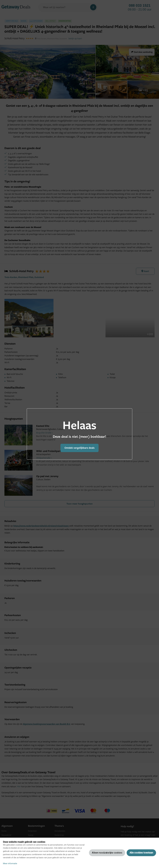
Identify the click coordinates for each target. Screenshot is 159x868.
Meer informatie (10, 864)
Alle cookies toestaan (141, 853)
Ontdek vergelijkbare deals (79, 448)
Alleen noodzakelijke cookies (107, 853)
